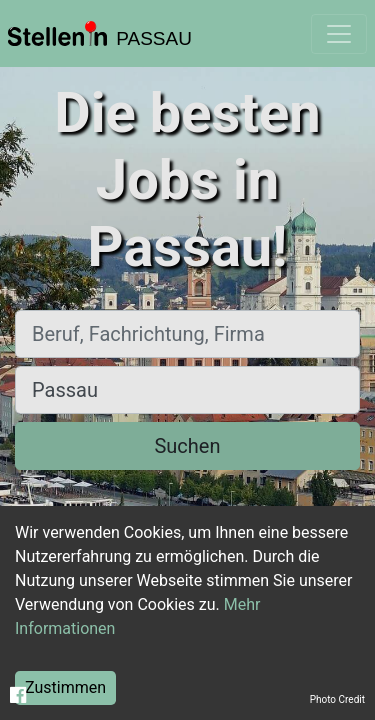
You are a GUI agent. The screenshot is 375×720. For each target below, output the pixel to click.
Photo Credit (337, 699)
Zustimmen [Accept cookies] (65, 687)
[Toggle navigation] (339, 34)
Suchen (187, 446)
